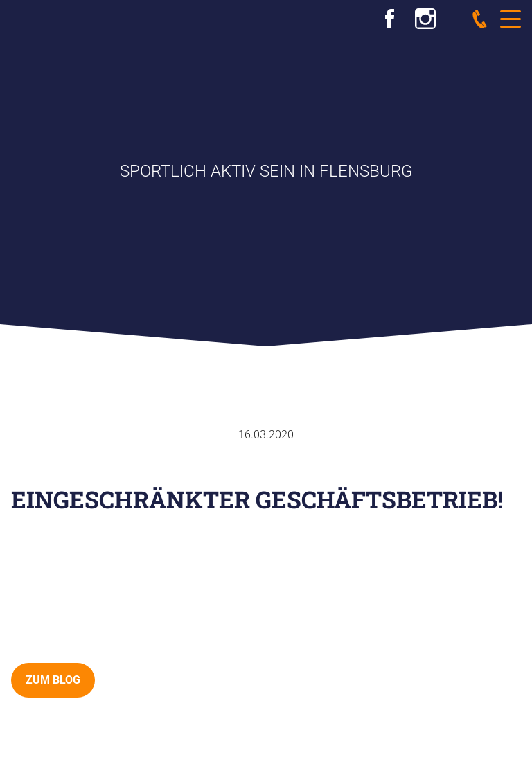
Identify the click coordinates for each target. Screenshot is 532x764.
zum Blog (53, 680)
